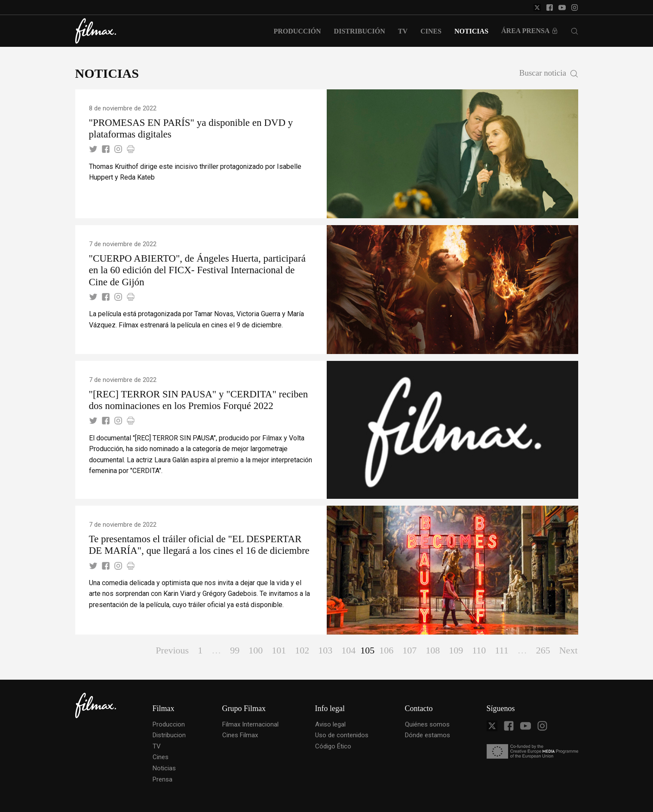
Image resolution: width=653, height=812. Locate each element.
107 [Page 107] (409, 650)
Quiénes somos (427, 724)
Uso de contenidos (342, 735)
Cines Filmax (240, 735)
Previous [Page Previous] (172, 650)
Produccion (169, 724)
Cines (161, 757)
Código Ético (333, 746)
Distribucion (169, 735)
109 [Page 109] (456, 650)
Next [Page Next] (569, 650)
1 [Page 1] (200, 650)
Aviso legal (330, 724)
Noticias (164, 768)
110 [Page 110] (479, 650)
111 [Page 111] (501, 650)
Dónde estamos (428, 735)
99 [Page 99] (235, 650)
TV (157, 746)
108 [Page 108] (433, 650)
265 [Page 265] (543, 650)
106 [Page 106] (386, 650)
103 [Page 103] (325, 650)
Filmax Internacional (250, 724)
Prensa (162, 779)
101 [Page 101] (279, 650)
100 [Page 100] (256, 650)
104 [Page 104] (348, 650)
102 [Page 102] (302, 650)
